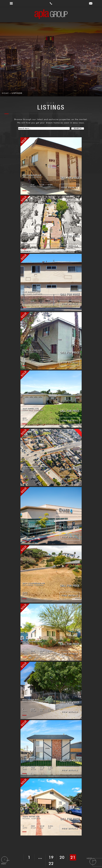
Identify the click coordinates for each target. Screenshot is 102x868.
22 (51, 864)
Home (5, 93)
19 (51, 857)
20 (62, 857)
